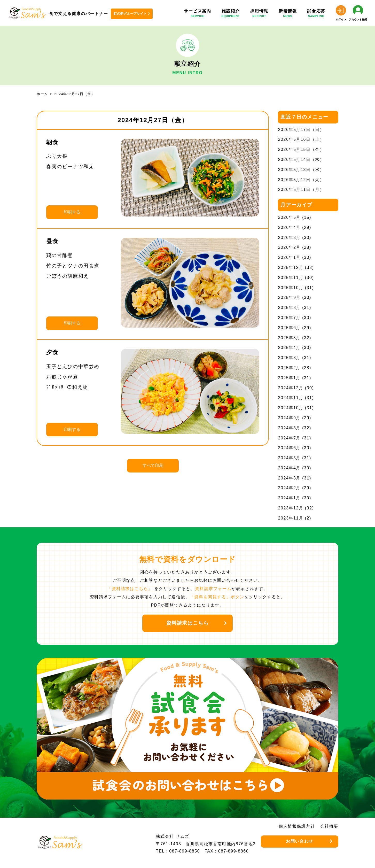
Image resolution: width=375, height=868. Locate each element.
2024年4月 (289, 468)
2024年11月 (291, 398)
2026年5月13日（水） (301, 170)
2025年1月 (289, 378)
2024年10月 (291, 408)
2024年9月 (289, 418)
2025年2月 (289, 368)
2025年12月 (291, 268)
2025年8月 (289, 308)
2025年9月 (289, 297)
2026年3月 (289, 238)
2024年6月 (289, 448)
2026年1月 (289, 257)
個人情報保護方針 (297, 826)
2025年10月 (291, 288)
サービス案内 (198, 14)
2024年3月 (289, 478)
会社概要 (329, 826)
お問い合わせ (300, 841)
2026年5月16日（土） (301, 139)
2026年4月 (289, 227)
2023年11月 (291, 518)
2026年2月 (289, 247)
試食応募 (316, 14)
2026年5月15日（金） (301, 149)
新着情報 (288, 14)
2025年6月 (289, 328)
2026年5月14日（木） (301, 160)
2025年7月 (289, 318)
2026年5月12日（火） (301, 180)
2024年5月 (289, 458)
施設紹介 (231, 14)
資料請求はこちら (188, 623)
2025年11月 (291, 278)
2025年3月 (289, 358)
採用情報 (259, 14)
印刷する (72, 212)
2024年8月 (289, 428)
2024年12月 (291, 388)
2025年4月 (289, 348)
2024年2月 (289, 488)
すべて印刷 (153, 465)
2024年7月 (289, 438)
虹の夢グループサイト (130, 14)
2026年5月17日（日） (301, 130)
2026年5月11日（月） (301, 189)
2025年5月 (289, 338)
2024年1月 (289, 498)
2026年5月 (289, 217)
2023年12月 (291, 508)
